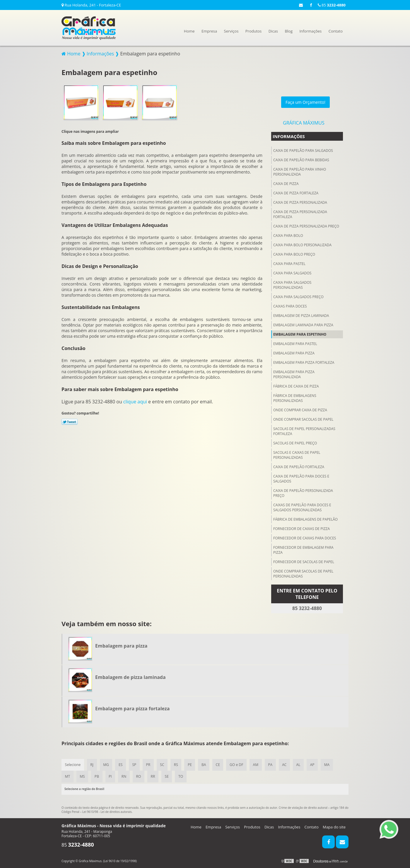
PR (149, 764)
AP (316, 764)
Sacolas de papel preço (295, 442)
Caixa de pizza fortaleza (296, 192)
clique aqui (135, 401)
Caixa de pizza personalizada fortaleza (300, 213)
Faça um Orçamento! (305, 101)
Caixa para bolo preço (294, 253)
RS (177, 764)
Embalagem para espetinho (300, 333)
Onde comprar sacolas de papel (303, 418)
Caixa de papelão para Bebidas (301, 159)
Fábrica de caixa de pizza (296, 385)
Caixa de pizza (286, 183)
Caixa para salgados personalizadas (292, 284)
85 (332, 5)
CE (220, 764)
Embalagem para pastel (295, 343)
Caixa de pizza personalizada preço (306, 225)
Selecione (73, 764)
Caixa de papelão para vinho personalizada (300, 171)
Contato (336, 31)
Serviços (231, 31)
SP (135, 764)
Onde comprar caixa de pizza (300, 409)
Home (189, 31)
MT (68, 776)
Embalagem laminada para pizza (303, 324)
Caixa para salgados (292, 272)
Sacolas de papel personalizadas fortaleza (304, 430)
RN (125, 776)
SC (163, 764)
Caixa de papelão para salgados (303, 150)
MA (331, 764)
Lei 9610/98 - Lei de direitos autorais (107, 811)
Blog (289, 31)
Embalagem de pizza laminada (301, 315)
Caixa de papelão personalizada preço (303, 492)
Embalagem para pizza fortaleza (304, 362)
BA (206, 764)
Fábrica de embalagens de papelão (305, 518)
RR (154, 776)
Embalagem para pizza (294, 352)
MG (107, 764)
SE (168, 776)
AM (258, 764)
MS (82, 776)
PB (97, 776)
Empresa (209, 31)
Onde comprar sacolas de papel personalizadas (303, 573)
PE (192, 764)
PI (111, 776)
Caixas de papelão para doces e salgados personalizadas (302, 507)
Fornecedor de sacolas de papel (304, 561)
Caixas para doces (290, 305)
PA (273, 764)
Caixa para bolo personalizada (302, 244)
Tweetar (70, 421)
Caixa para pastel (289, 263)
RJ (92, 764)
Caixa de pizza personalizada (300, 202)
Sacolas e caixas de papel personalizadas (297, 454)
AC (287, 764)
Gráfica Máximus (304, 122)
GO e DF (239, 764)
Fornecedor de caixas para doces (305, 537)
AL (302, 764)
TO (183, 776)
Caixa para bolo (288, 235)
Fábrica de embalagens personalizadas (295, 397)
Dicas (273, 31)
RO (140, 776)
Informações (310, 31)
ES (121, 764)
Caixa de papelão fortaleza (299, 466)
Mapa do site (334, 827)
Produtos (254, 31)
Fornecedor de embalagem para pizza (303, 549)
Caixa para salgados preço (298, 296)
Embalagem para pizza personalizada (294, 373)
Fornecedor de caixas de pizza (301, 528)
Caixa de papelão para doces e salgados (301, 478)
